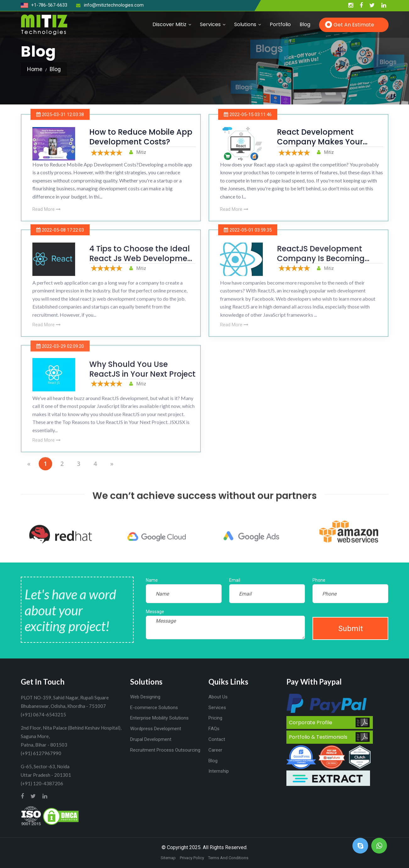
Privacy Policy (192, 858)
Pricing (215, 718)
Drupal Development (151, 739)
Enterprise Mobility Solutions (159, 718)
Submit (351, 629)
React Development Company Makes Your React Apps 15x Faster (320, 142)
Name (152, 580)
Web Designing (145, 697)
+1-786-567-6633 (44, 5)
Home (35, 69)
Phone (319, 580)
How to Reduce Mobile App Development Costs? (141, 137)
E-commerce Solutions (154, 708)
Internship (219, 771)
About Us (218, 697)
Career (215, 750)
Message (155, 612)
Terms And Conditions (228, 858)
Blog (305, 24)
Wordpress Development (156, 729)
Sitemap (168, 858)
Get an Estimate (354, 25)
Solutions (245, 24)
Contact (217, 739)
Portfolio (280, 24)
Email (235, 580)
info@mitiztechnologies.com (110, 5)
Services (210, 24)
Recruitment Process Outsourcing (165, 750)
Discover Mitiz (169, 24)
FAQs (214, 729)
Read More (47, 209)
